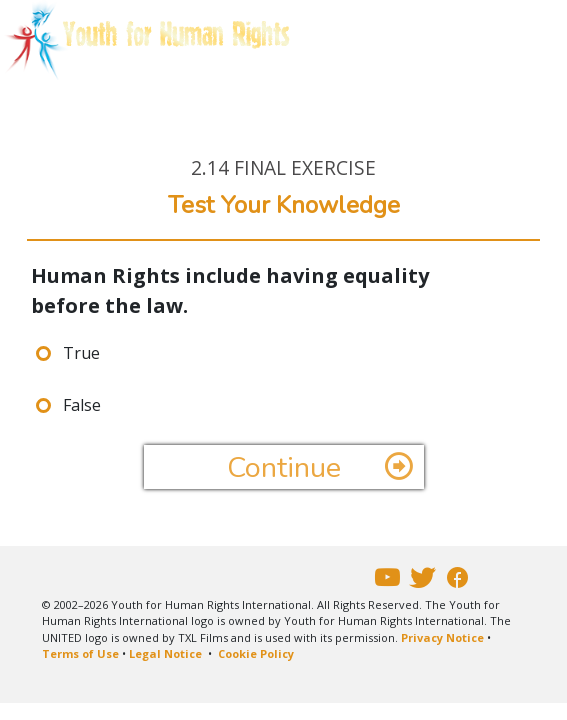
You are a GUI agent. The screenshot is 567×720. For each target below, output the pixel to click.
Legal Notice (165, 653)
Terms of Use (80, 653)
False (82, 405)
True (81, 353)
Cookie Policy (256, 653)
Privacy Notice (442, 637)
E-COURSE (103, 105)
